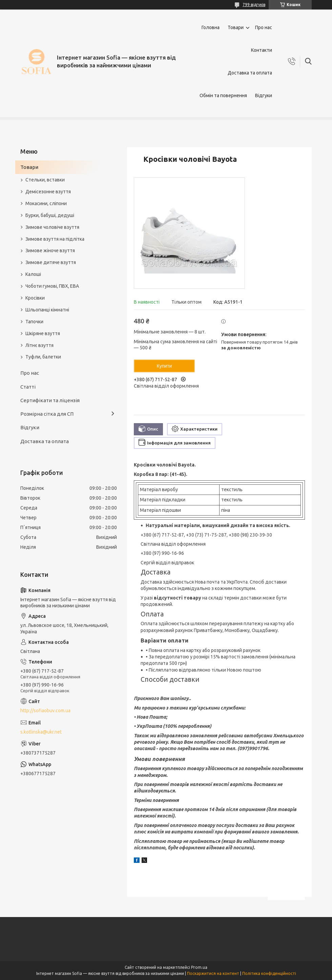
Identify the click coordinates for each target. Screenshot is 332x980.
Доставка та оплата (250, 73)
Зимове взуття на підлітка (55, 239)
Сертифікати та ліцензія (50, 400)
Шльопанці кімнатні (47, 310)
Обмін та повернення (223, 95)
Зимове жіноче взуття (50, 251)
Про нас (264, 27)
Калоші (33, 274)
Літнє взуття (39, 345)
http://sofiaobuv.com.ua (45, 711)
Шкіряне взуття (43, 333)
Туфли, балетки (43, 357)
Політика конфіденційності (269, 973)
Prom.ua (199, 967)
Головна (211, 27)
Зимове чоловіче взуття (52, 227)
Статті (28, 387)
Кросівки (35, 298)
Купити (164, 366)
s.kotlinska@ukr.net (41, 732)
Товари (236, 27)
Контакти (262, 50)
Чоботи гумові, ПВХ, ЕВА (52, 286)
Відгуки (264, 95)
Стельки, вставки (45, 180)
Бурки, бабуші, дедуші (50, 215)
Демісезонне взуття (48, 192)
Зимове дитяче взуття (51, 262)
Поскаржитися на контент (213, 973)
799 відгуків (254, 5)
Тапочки (34, 322)
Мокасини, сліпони (46, 203)
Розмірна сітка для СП (47, 414)
